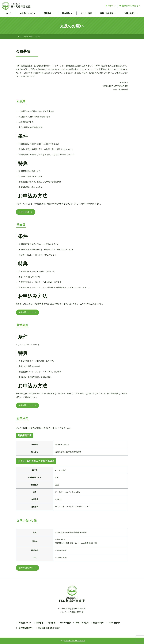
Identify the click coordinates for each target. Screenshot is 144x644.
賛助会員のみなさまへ (130, 6)
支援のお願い (28, 36)
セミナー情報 (86, 13)
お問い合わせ (26, 212)
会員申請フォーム (27, 312)
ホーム (9, 13)
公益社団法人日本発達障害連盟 (75, 641)
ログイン (110, 6)
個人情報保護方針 (27, 568)
